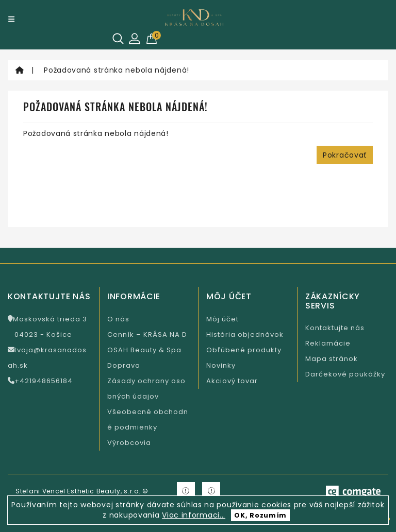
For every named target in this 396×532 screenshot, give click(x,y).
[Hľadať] (118, 39)
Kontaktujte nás (335, 328)
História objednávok (245, 334)
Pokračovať (345, 155)
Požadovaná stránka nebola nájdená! (117, 70)
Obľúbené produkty (244, 350)
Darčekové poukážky (345, 374)
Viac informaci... (194, 515)
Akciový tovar (232, 381)
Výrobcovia (129, 443)
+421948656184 (40, 381)
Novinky (221, 365)
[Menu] (11, 19)
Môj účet (222, 319)
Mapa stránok (332, 359)
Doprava (124, 365)
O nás (118, 319)
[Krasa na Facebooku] (186, 491)
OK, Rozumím (260, 515)
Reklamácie (328, 343)
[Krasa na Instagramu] (211, 491)
